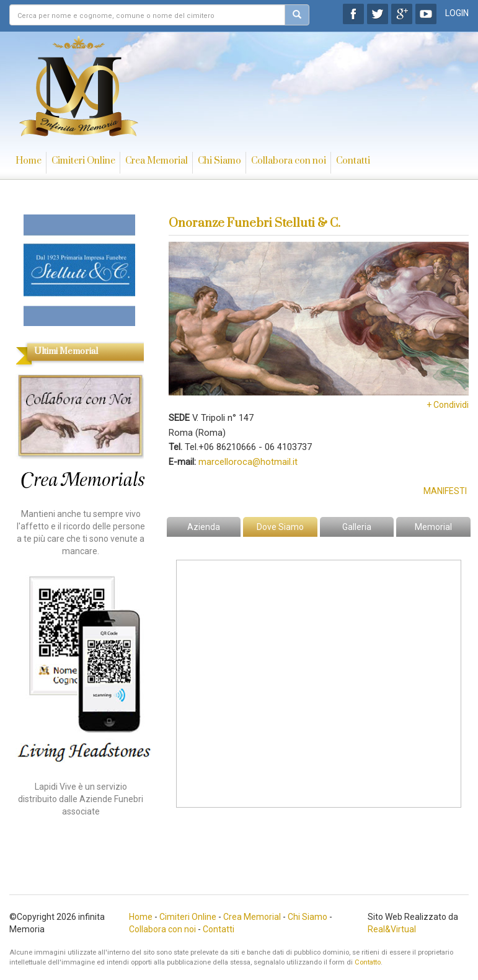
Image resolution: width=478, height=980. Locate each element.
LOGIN (457, 13)
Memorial (433, 527)
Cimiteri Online (83, 161)
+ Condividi (448, 405)
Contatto (368, 962)
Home (29, 161)
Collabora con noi (289, 161)
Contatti (353, 161)
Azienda (204, 527)
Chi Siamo (219, 161)
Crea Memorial (157, 161)
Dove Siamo (280, 527)
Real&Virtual (392, 929)
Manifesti (445, 491)
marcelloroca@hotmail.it (248, 462)
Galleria (357, 527)
